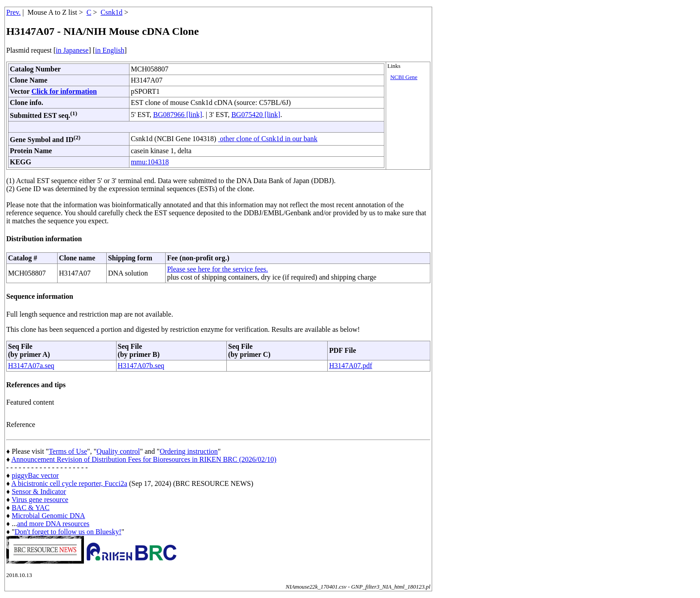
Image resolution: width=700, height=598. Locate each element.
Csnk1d (111, 12)
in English (110, 50)
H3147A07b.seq (141, 366)
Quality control (118, 451)
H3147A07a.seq (31, 366)
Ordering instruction (189, 451)
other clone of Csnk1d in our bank (268, 139)
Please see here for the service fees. (217, 269)
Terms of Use (68, 451)
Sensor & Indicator (39, 491)
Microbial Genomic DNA (48, 516)
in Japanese (72, 50)
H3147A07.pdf (350, 366)
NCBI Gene (404, 77)
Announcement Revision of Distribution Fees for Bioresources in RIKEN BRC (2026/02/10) (144, 459)
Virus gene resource (40, 500)
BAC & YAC (31, 508)
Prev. (13, 12)
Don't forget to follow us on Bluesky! (68, 532)
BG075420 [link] (256, 115)
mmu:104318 (150, 162)
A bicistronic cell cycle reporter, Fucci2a (69, 483)
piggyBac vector (35, 475)
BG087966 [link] (178, 115)
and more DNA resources (53, 524)
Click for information (64, 91)
